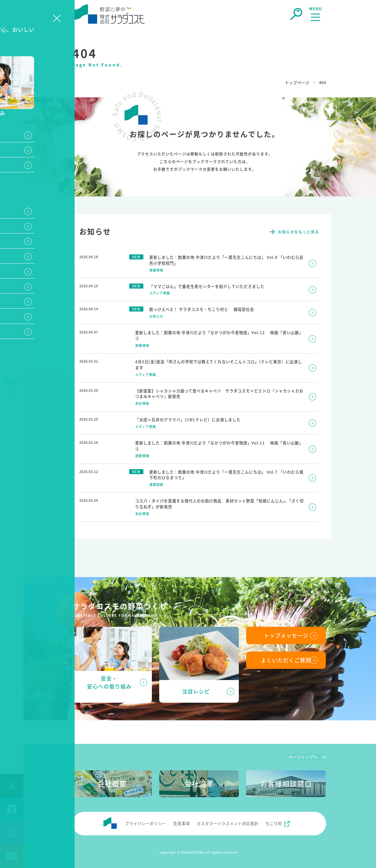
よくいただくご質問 (286, 659)
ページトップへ (303, 755)
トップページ (297, 83)
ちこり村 (274, 822)
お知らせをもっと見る (298, 232)
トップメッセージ (286, 634)
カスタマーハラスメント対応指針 (228, 822)
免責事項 (182, 822)
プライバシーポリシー (146, 822)
